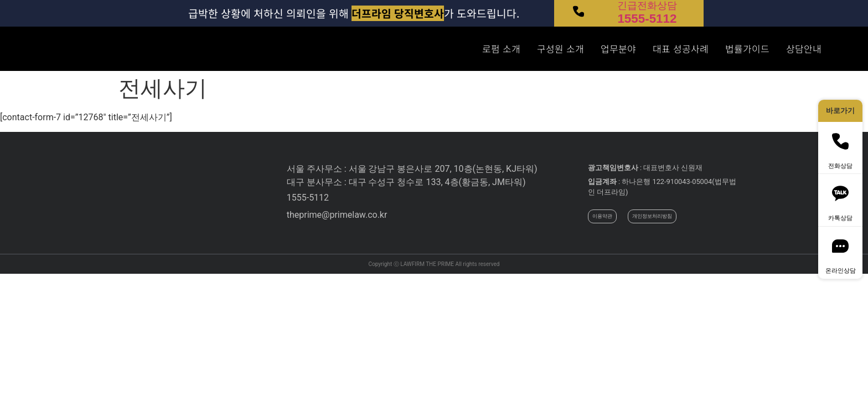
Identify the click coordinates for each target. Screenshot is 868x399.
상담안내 (804, 49)
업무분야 (618, 49)
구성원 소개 (560, 49)
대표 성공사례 (681, 49)
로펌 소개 (501, 49)
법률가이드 (747, 49)
